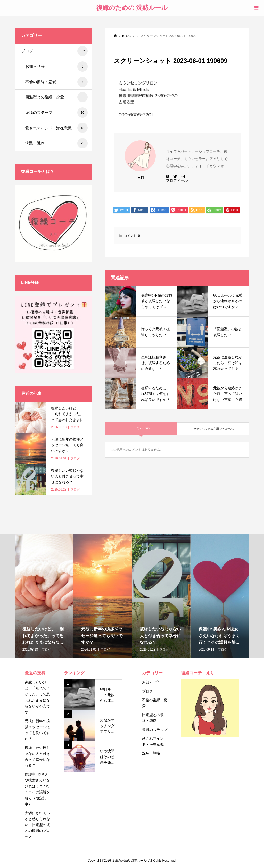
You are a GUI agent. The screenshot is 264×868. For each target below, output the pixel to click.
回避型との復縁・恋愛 (56, 97)
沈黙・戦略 (56, 143)
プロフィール (177, 180)
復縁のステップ (56, 113)
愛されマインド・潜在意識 (56, 128)
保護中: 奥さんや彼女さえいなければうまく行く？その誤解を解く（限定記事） (37, 789)
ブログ (55, 51)
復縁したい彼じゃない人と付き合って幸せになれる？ (37, 757)
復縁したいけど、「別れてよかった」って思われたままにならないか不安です (37, 697)
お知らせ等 (56, 66)
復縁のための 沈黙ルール (132, 8)
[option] (44, 596)
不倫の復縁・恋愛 (56, 82)
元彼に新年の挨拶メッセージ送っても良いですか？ (37, 730)
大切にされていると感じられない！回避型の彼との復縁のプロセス (37, 825)
